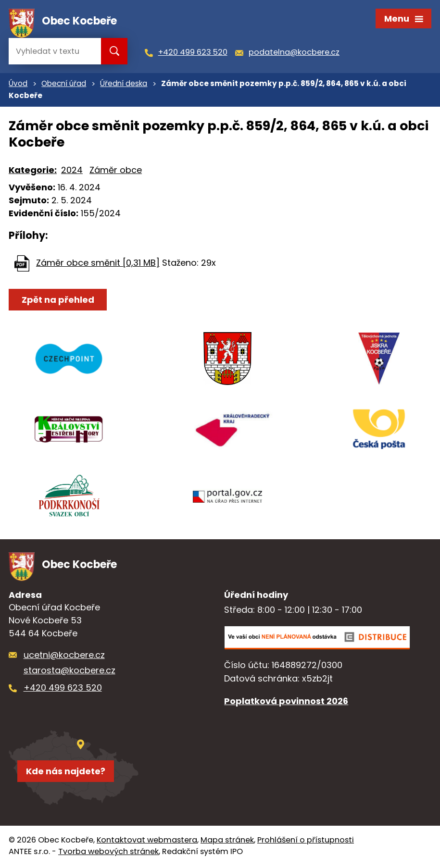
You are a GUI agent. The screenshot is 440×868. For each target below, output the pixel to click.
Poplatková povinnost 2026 (286, 703)
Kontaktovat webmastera (147, 842)
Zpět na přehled (58, 301)
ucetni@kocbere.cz (64, 657)
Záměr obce (116, 171)
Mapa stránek (227, 842)
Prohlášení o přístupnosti (306, 842)
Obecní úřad (64, 85)
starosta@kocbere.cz (69, 672)
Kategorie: (33, 171)
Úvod (18, 85)
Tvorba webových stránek (108, 853)
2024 (72, 171)
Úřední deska (124, 85)
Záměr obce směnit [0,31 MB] (98, 264)
